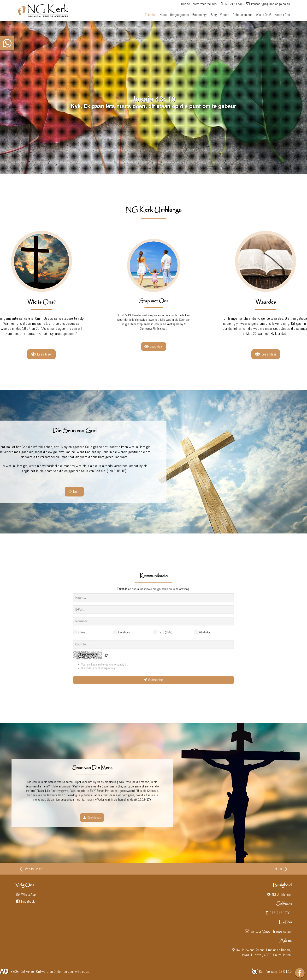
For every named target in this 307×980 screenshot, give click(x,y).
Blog (214, 15)
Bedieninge (200, 15)
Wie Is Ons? (264, 15)
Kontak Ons (282, 15)
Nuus (163, 15)
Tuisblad (151, 15)
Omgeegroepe (180, 15)
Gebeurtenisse (243, 15)
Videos (225, 15)
